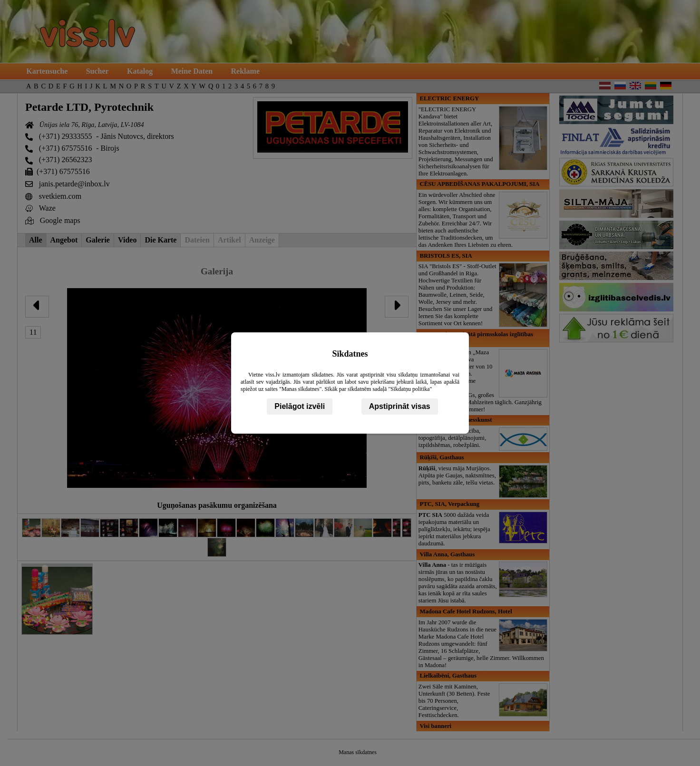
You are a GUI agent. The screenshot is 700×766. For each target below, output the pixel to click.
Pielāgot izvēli (300, 406)
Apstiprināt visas (400, 406)
